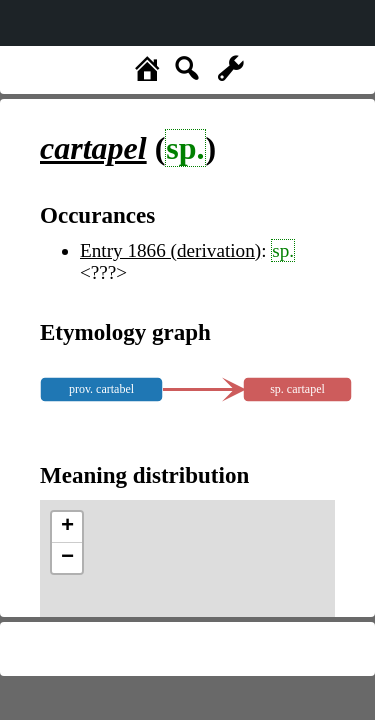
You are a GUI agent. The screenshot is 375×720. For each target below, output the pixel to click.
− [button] (67, 558)
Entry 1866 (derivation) (170, 250)
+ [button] (67, 527)
